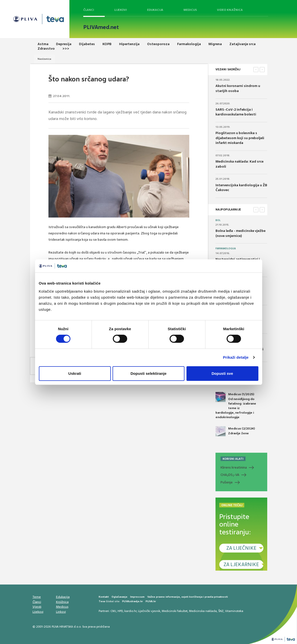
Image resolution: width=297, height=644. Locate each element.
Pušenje (227, 482)
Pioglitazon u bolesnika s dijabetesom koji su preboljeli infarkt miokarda (240, 138)
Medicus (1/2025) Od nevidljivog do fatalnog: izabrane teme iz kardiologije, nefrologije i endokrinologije (236, 406)
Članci (89, 10)
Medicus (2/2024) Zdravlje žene (235, 431)
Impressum (137, 597)
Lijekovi (121, 10)
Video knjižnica (230, 10)
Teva (102, 601)
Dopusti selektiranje (148, 373)
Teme (37, 597)
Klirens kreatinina (234, 467)
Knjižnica (62, 602)
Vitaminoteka (234, 611)
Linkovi (61, 612)
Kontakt (104, 597)
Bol (218, 220)
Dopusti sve (222, 373)
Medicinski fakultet (175, 611)
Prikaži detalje (236, 357)
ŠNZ (221, 611)
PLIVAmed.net (101, 27)
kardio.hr (130, 611)
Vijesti (37, 607)
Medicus (190, 10)
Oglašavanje (119, 597)
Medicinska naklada (203, 611)
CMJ (113, 611)
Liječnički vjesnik (149, 611)
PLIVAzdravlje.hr (132, 601)
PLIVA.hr (151, 601)
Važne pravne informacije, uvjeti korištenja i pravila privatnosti (188, 597)
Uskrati (75, 373)
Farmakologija (226, 249)
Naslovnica (44, 59)
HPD (120, 611)
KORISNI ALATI (233, 459)
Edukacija (155, 10)
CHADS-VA (230, 475)
